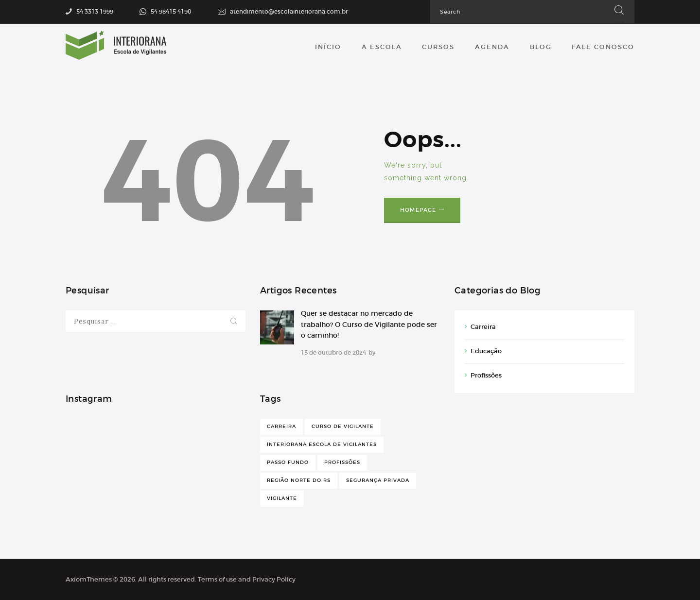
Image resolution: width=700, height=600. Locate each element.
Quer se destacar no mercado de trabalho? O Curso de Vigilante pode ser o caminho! (369, 324)
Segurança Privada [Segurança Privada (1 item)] (378, 480)
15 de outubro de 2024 (333, 352)
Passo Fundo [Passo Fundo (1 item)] (288, 462)
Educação (486, 351)
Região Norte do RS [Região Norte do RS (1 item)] (299, 480)
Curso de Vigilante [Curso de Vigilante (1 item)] (343, 426)
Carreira (483, 327)
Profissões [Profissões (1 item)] (342, 462)
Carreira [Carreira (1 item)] (281, 426)
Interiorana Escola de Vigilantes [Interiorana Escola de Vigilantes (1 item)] (322, 444)
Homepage (418, 210)
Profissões (486, 375)
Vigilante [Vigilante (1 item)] (282, 498)
